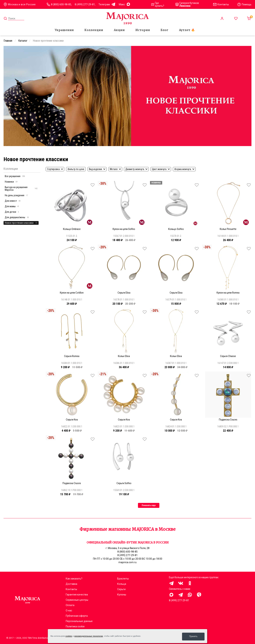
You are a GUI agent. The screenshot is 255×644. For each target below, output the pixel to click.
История (143, 30)
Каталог (23, 41)
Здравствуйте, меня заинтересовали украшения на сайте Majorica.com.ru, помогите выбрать (171, 595)
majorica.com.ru (127, 562)
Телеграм (107, 5)
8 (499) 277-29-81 (85, 4)
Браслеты (123, 579)
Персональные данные (79, 621)
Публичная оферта (77, 616)
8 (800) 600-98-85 (61, 4)
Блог (165, 30)
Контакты (71, 589)
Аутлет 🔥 (187, 30)
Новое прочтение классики (21, 223)
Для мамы (12, 206)
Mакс (125, 5)
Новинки (11, 182)
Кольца (122, 584)
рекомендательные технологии (89, 637)
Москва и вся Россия (20, 4)
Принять (193, 636)
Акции (119, 30)
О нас (69, 610)
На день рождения (16, 195)
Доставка (71, 584)
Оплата (70, 605)
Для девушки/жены (17, 217)
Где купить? (158, 4)
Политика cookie (75, 626)
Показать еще (149, 505)
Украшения (64, 30)
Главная (8, 41)
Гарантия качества (77, 595)
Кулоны (122, 595)
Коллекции (94, 30)
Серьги (121, 589)
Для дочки (12, 212)
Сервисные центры (77, 600)
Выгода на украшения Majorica (21, 189)
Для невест (13, 201)
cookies (69, 637)
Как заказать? (74, 579)
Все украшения (15, 176)
